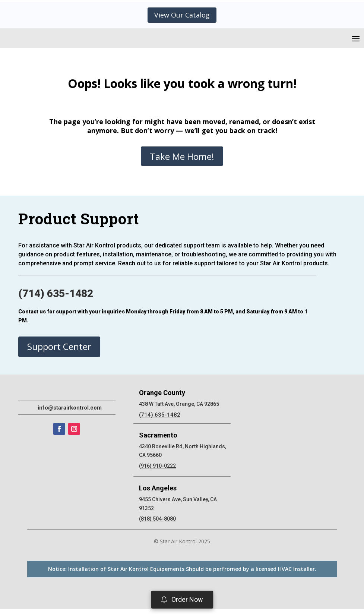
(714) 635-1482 (56, 300)
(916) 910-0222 (157, 473)
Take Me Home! (182, 163)
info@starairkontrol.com (70, 457)
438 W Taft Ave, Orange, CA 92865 (179, 411)
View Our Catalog (182, 15)
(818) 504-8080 (157, 525)
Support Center (59, 353)
